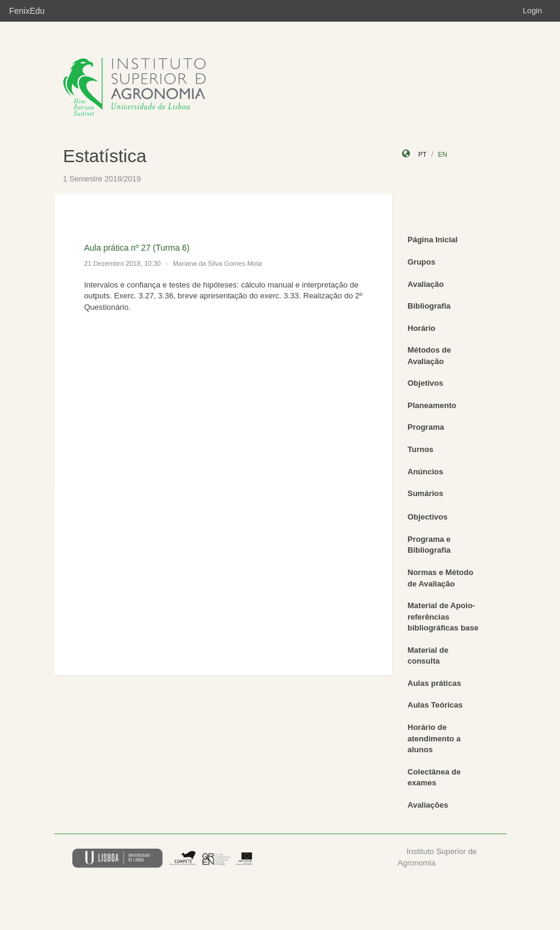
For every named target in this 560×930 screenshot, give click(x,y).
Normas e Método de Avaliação (440, 578)
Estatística (105, 156)
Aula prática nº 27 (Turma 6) (137, 248)
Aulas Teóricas (435, 705)
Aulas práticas (434, 683)
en (442, 154)
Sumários (425, 493)
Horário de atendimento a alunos (434, 738)
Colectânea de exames (434, 778)
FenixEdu (27, 11)
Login (532, 11)
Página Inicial (433, 240)
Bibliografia (429, 306)
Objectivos (427, 517)
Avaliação (426, 284)
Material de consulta (428, 656)
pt (423, 154)
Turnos (420, 449)
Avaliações (428, 805)
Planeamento (432, 405)
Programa (426, 427)
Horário (421, 328)
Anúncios (425, 472)
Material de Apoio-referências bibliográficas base (443, 617)
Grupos (421, 262)
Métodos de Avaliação (429, 356)
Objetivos (425, 383)
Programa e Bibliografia (429, 545)
